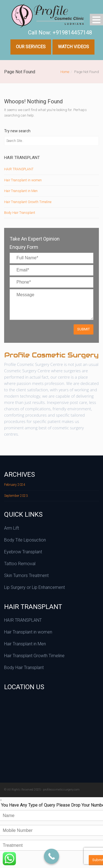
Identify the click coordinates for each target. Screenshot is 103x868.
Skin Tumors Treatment (26, 575)
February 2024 (15, 485)
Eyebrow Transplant (23, 552)
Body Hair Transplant (20, 213)
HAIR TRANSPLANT (19, 169)
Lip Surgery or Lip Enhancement (34, 587)
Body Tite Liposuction (25, 540)
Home (65, 72)
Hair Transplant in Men (21, 191)
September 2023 (16, 496)
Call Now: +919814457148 (60, 33)
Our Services (31, 47)
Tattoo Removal (20, 564)
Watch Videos (73, 47)
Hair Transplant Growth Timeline (28, 202)
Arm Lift (12, 528)
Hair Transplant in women (23, 180)
